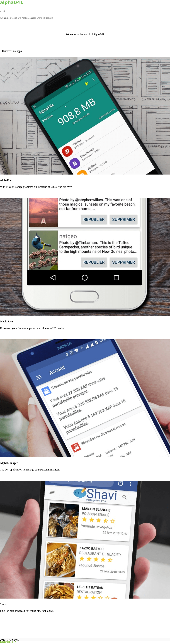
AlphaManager (29, 18)
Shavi (39, 18)
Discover (7, 642)
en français (48, 18)
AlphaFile (5, 18)
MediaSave (16, 18)
